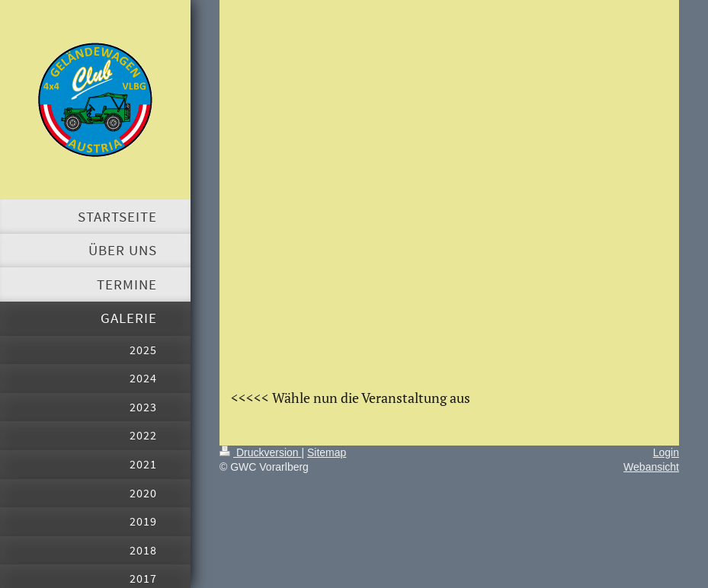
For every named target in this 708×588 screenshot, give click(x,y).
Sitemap (327, 452)
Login (666, 452)
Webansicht (651, 467)
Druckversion (260, 452)
